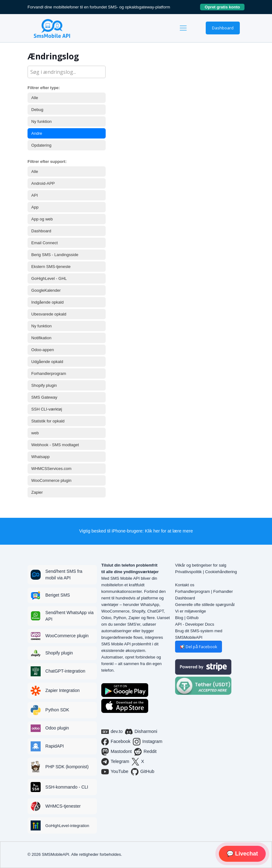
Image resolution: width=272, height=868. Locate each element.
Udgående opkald (47, 362)
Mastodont (116, 752)
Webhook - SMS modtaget (55, 445)
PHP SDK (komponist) (67, 767)
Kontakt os (185, 585)
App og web (42, 219)
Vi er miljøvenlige (191, 611)
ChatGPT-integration (65, 671)
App (35, 207)
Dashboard (223, 28)
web (35, 433)
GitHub (143, 772)
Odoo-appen (43, 350)
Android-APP (43, 183)
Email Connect (45, 243)
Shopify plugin (44, 385)
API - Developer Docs (195, 624)
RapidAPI (55, 746)
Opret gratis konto (225, 7)
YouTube (115, 772)
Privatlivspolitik (188, 572)
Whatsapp (40, 457)
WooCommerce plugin (51, 480)
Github (193, 618)
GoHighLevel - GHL (49, 278)
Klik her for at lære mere (169, 531)
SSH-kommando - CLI (67, 787)
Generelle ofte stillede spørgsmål (205, 605)
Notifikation (41, 338)
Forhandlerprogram (49, 373)
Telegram (115, 762)
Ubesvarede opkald (49, 314)
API (35, 195)
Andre (37, 133)
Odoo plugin (57, 728)
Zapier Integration (63, 690)
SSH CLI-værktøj (47, 409)
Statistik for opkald (48, 421)
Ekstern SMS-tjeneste (51, 267)
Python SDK (57, 710)
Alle (35, 98)
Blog (179, 618)
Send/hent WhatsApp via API (69, 616)
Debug (37, 110)
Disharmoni (141, 732)
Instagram (148, 742)
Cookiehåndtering (221, 572)
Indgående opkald (47, 302)
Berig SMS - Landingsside (55, 255)
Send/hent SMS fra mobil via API (64, 575)
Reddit (145, 752)
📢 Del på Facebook (199, 647)
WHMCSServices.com (51, 469)
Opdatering (41, 145)
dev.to (112, 732)
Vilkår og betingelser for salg (201, 565)
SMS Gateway (44, 397)
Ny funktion (41, 121)
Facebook (116, 742)
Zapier (37, 492)
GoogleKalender (46, 290)
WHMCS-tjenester (63, 806)
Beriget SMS (58, 595)
